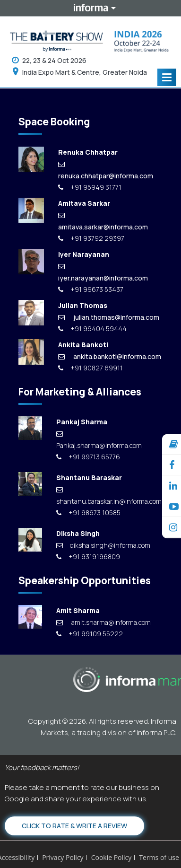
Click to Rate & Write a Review (74, 826)
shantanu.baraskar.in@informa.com (106, 496)
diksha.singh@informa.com (103, 545)
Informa (91, 8)
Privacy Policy (63, 857)
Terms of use (159, 857)
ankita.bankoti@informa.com (110, 356)
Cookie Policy (112, 857)
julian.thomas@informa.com (109, 317)
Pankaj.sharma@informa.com (99, 440)
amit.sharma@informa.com (103, 622)
